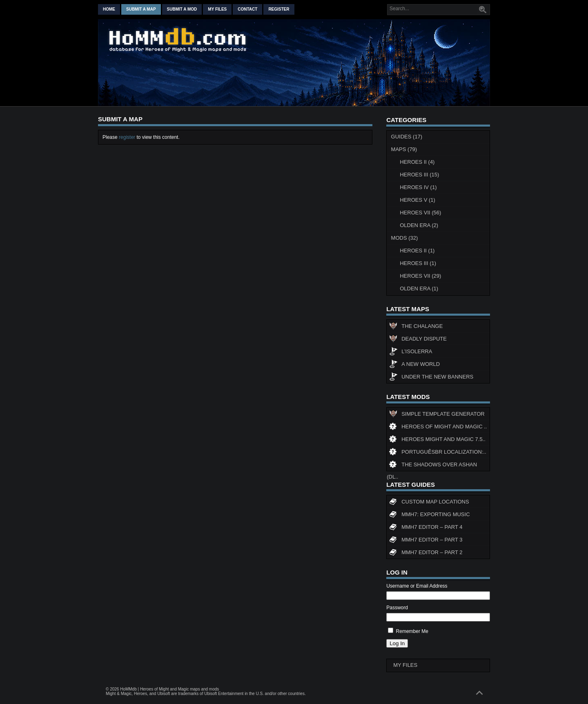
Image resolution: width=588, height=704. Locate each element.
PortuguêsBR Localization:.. (438, 453)
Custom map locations (429, 503)
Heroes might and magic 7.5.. (437, 440)
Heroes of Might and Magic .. (438, 428)
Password (397, 608)
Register (279, 9)
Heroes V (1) (418, 200)
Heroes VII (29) (420, 276)
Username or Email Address (417, 586)
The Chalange (416, 327)
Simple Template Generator (437, 415)
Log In (397, 643)
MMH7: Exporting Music (429, 515)
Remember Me (412, 631)
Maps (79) (404, 149)
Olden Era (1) (419, 289)
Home (109, 9)
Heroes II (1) (417, 251)
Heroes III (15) (419, 175)
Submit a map (141, 9)
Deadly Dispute (418, 340)
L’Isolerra (411, 352)
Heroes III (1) (418, 263)
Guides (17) (407, 137)
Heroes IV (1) (418, 187)
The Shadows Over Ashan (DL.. (432, 466)
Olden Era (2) (419, 225)
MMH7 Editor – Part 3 (426, 541)
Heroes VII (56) (420, 213)
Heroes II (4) (417, 162)
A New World (414, 365)
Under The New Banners (431, 378)
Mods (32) (405, 238)
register (127, 137)
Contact (247, 9)
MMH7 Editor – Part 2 (426, 553)
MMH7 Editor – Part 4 (426, 528)
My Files (217, 9)
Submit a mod (182, 9)
